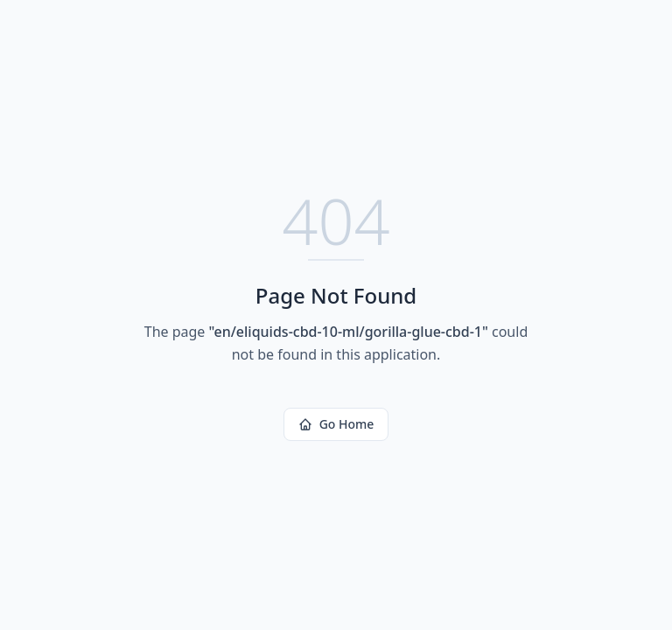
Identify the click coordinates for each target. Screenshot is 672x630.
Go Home (336, 424)
